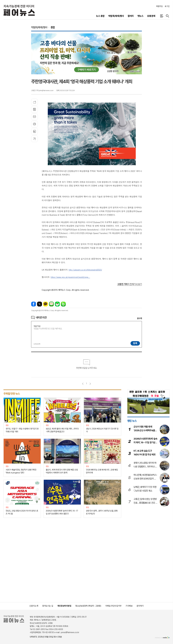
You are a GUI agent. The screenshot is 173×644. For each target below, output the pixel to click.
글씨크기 (34, 139)
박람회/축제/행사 (39, 27)
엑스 (40, 304)
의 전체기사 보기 (130, 284)
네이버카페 (57, 304)
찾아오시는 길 (48, 606)
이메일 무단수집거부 (113, 606)
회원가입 (159, 6)
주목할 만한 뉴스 (12, 394)
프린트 (34, 124)
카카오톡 (45, 304)
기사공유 (34, 102)
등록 (135, 343)
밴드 (63, 304)
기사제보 (129, 606)
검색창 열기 (167, 16)
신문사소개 (34, 606)
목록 (34, 109)
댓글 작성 (37, 326)
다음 (90, 384)
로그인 (167, 6)
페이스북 (34, 304)
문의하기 (140, 606)
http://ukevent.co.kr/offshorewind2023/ (85, 270)
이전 (83, 384)
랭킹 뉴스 (132, 421)
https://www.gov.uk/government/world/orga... (70, 277)
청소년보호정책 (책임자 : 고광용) (88, 606)
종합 (53, 27)
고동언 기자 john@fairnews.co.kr (42, 90)
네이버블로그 (51, 304)
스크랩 (34, 131)
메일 (34, 117)
